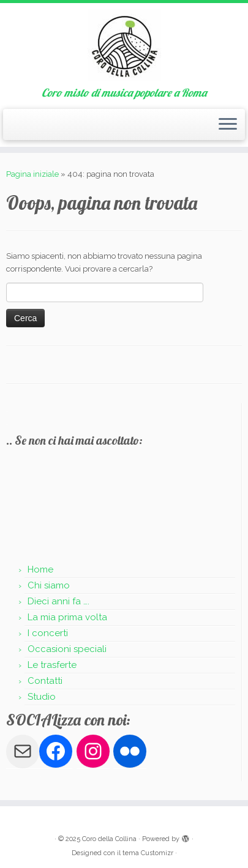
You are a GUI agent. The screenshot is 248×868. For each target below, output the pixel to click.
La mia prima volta (67, 617)
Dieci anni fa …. (58, 601)
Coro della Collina (109, 839)
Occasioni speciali (67, 649)
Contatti (45, 681)
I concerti (48, 633)
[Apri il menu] (228, 125)
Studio (42, 697)
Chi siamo (49, 585)
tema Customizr (148, 853)
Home (40, 569)
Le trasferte (52, 665)
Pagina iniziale (32, 174)
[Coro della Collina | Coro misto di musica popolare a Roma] (124, 45)
